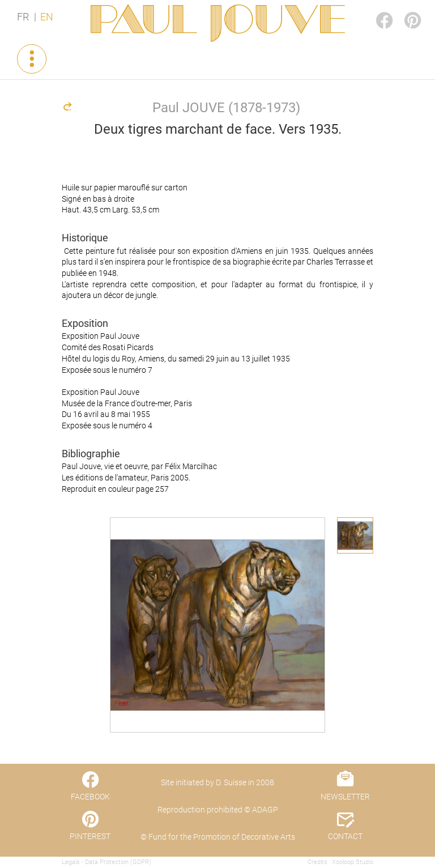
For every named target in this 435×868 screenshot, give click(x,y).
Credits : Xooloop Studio (340, 862)
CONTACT (345, 836)
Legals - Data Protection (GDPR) (106, 862)
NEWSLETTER (345, 797)
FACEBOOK (375, 9)
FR (23, 17)
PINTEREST (403, 9)
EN (47, 17)
